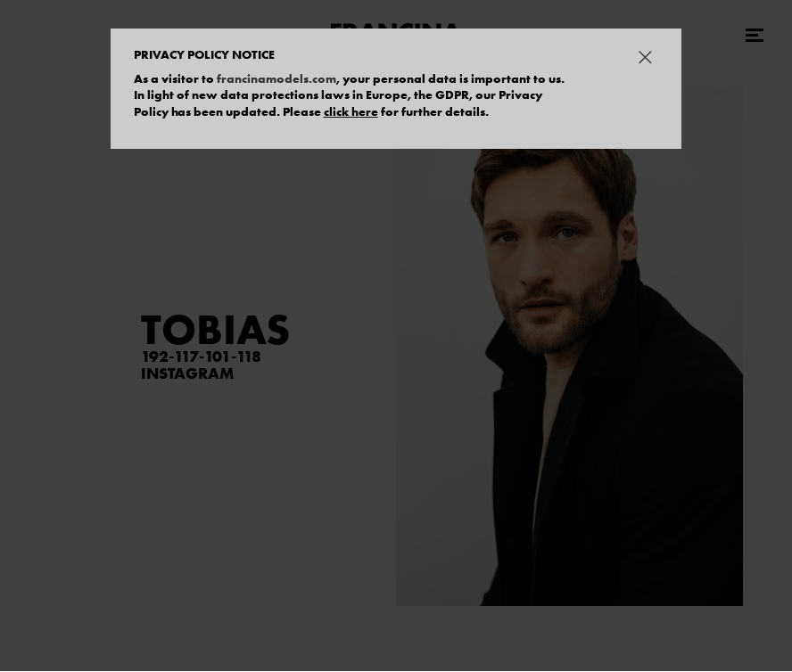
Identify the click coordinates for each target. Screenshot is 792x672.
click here (351, 111)
